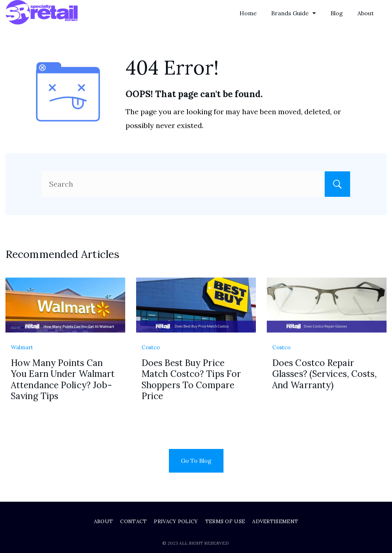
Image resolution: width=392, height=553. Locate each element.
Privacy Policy (176, 521)
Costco (151, 347)
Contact (133, 521)
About (366, 13)
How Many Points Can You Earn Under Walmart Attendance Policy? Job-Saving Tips (63, 379)
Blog (337, 13)
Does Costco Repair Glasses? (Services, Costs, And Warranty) (325, 374)
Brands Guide (294, 13)
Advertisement (275, 521)
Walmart (22, 347)
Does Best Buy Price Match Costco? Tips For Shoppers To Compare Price (191, 379)
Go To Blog (196, 461)
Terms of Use (225, 521)
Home (248, 13)
